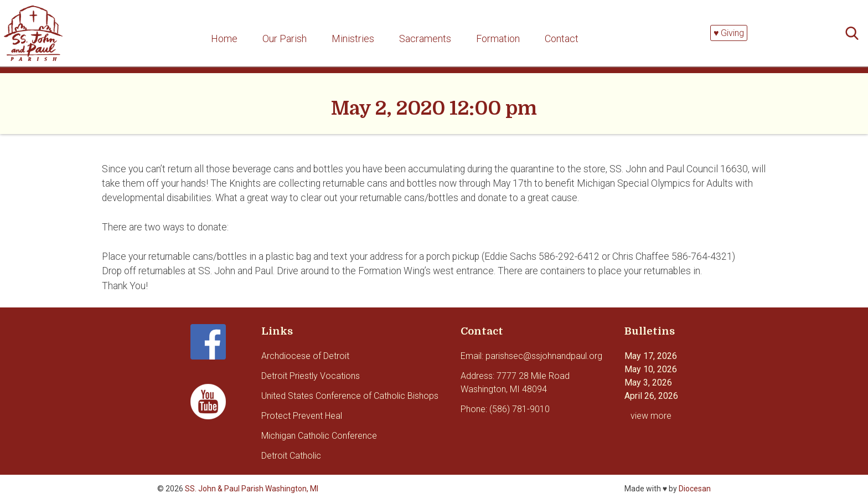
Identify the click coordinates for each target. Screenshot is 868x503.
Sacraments (425, 39)
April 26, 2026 (651, 396)
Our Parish (285, 39)
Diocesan (695, 489)
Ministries (353, 39)
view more (651, 416)
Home (224, 39)
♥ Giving (729, 33)
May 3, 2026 (648, 383)
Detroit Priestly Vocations (311, 376)
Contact (562, 39)
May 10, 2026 (651, 369)
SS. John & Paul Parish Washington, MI (252, 489)
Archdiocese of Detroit (305, 356)
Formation (498, 39)
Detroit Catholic (291, 456)
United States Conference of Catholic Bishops (350, 396)
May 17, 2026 (651, 356)
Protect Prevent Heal (302, 416)
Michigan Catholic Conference (319, 436)
